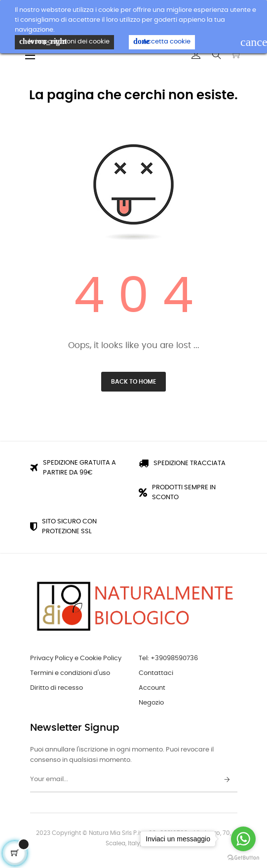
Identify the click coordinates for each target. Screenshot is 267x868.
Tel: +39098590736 (168, 658)
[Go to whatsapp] (243, 839)
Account (152, 688)
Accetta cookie (162, 41)
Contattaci (156, 673)
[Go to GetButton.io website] (243, 858)
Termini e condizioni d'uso (70, 673)
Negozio (151, 703)
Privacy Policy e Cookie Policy (76, 658)
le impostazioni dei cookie (64, 41)
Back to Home (133, 382)
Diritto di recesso (57, 688)
